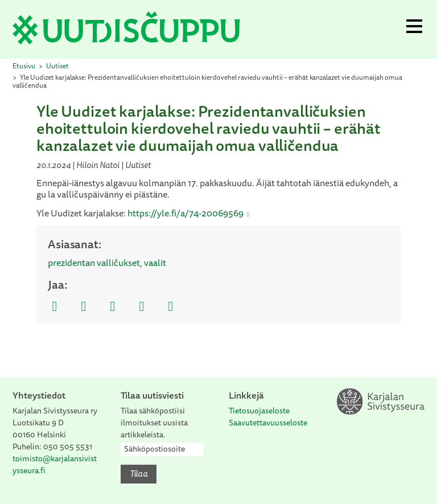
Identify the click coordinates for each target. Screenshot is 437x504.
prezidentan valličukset (94, 263)
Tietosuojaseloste (259, 411)
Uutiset (57, 66)
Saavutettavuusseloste (268, 423)
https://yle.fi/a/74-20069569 (185, 213)
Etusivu (24, 66)
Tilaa (139, 473)
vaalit (155, 263)
